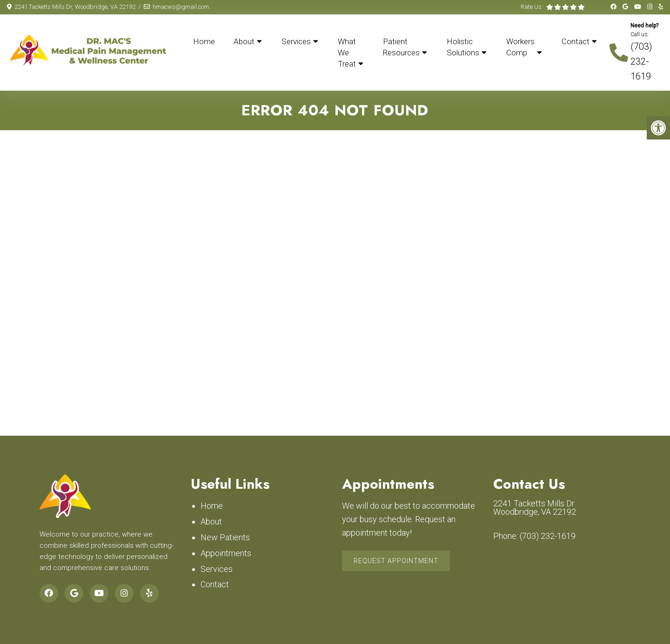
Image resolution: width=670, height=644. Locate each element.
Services (296, 41)
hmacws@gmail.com (181, 7)
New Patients (225, 537)
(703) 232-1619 (641, 61)
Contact (576, 41)
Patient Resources (401, 47)
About (244, 41)
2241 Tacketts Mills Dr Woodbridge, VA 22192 (535, 508)
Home (204, 41)
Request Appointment (396, 561)
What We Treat (347, 53)
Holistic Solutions (463, 47)
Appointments (226, 553)
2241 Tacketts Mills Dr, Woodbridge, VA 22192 (75, 7)
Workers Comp (520, 47)
